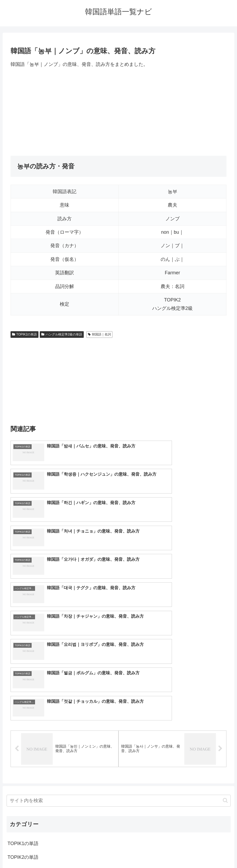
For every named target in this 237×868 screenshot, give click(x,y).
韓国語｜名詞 (99, 334)
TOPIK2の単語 (24, 334)
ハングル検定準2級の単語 (62, 334)
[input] (119, 662)
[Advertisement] (118, 112)
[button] (225, 662)
